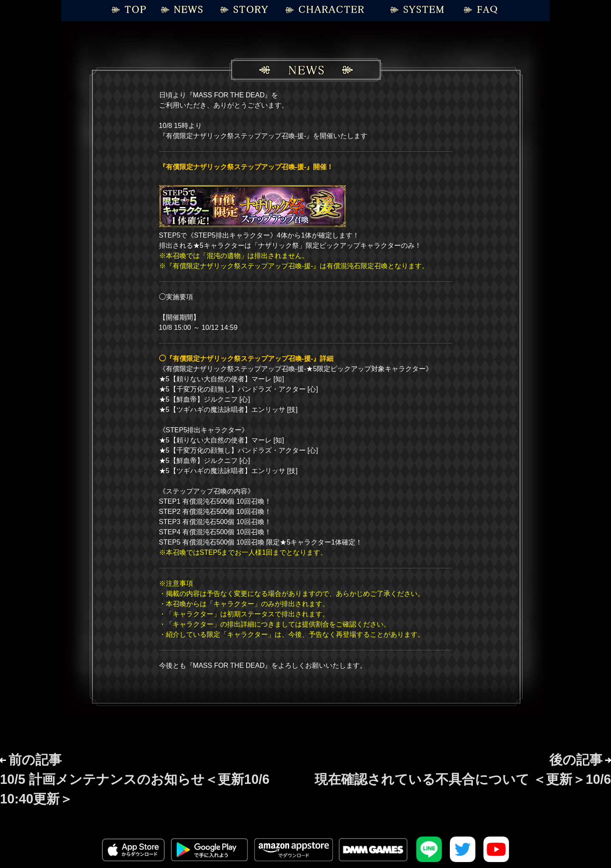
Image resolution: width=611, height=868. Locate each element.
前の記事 (135, 779)
